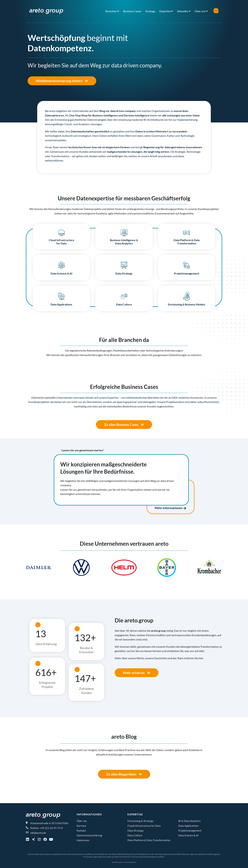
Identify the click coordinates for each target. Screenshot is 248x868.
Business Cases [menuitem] (132, 11)
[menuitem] (112, 11)
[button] (30, 569)
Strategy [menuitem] (150, 11)
